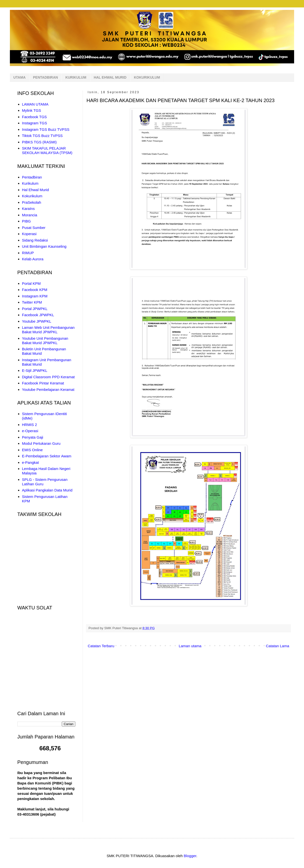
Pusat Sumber (34, 228)
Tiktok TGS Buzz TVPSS (42, 136)
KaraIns (28, 209)
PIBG (26, 221)
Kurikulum (30, 183)
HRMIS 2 (30, 425)
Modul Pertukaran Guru (41, 443)
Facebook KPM (35, 290)
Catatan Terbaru (101, 646)
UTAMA (20, 77)
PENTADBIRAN (46, 77)
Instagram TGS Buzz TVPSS (46, 129)
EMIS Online (32, 450)
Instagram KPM (35, 296)
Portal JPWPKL (35, 309)
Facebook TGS (34, 117)
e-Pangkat (30, 462)
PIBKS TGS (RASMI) (39, 142)
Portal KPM (31, 283)
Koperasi (29, 234)
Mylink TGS (32, 110)
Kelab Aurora (33, 259)
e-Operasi (30, 431)
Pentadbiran (32, 177)
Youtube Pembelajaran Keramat (48, 389)
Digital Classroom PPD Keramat (48, 377)
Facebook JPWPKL (38, 315)
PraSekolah (32, 202)
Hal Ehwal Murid (35, 190)
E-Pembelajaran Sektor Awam (47, 456)
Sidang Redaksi (35, 240)
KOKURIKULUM (147, 77)
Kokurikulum (32, 196)
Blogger (190, 856)
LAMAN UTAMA (35, 104)
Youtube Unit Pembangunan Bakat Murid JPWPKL (45, 341)
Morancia (30, 215)
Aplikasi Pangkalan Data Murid (47, 490)
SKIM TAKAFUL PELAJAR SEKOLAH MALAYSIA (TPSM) (47, 150)
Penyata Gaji (33, 437)
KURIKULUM (76, 77)
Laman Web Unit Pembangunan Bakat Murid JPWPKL (48, 330)
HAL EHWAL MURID (110, 77)
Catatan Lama (278, 646)
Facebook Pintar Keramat (43, 383)
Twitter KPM (32, 302)
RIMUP (28, 253)
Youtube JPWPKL (37, 321)
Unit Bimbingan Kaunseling (44, 246)
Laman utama (190, 646)
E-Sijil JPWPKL (35, 370)
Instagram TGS (34, 123)
